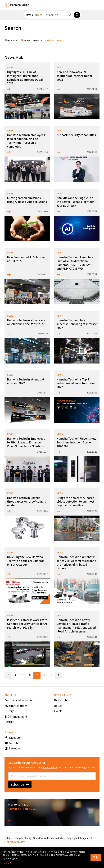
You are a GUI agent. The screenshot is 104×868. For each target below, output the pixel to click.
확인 (96, 857)
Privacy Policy (50, 767)
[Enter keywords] (59, 15)
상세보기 (7, 863)
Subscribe (20, 784)
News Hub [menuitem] (32, 15)
